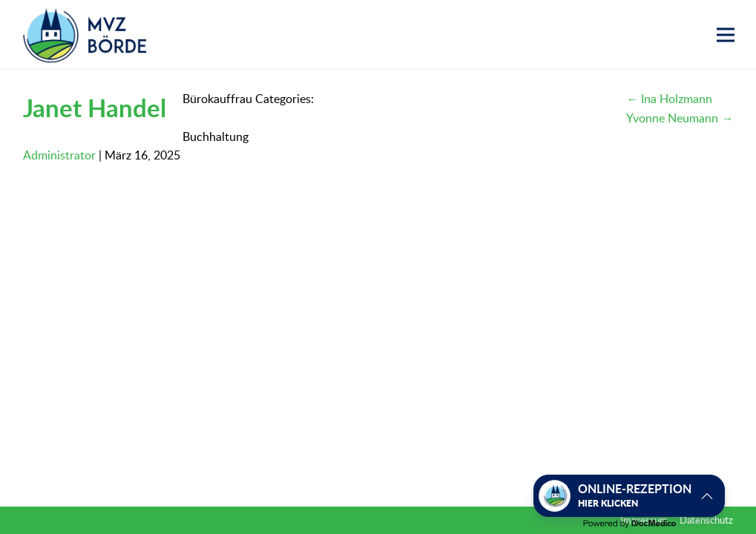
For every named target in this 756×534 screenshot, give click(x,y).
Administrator (59, 155)
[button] (726, 35)
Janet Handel (95, 108)
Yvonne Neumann (680, 118)
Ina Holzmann (669, 99)
